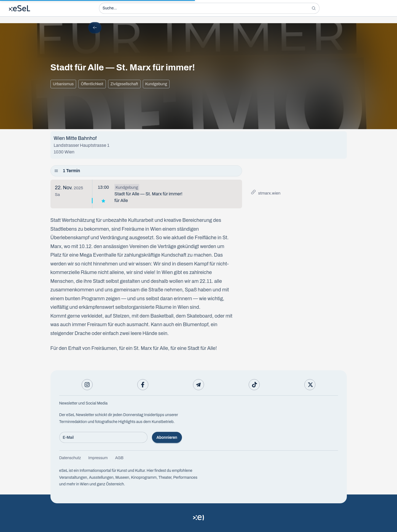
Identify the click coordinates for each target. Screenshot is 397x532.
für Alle (121, 200)
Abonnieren (167, 437)
